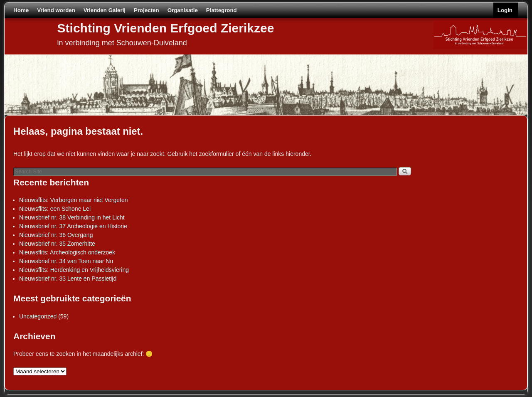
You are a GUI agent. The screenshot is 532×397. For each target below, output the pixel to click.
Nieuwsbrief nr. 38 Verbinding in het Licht (72, 217)
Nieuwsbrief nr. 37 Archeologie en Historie (73, 226)
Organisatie (183, 10)
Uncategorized (38, 316)
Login (505, 10)
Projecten (147, 10)
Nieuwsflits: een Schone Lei (55, 209)
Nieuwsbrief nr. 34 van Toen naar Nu (66, 261)
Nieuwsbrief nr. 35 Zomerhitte (57, 244)
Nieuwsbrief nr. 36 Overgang (56, 235)
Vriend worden (56, 10)
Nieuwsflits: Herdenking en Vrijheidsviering (74, 270)
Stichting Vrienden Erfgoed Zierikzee (166, 28)
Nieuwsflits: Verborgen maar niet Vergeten (73, 200)
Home (21, 10)
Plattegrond (222, 10)
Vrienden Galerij (105, 10)
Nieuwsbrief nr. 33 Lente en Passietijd (68, 279)
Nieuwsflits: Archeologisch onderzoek (67, 252)
